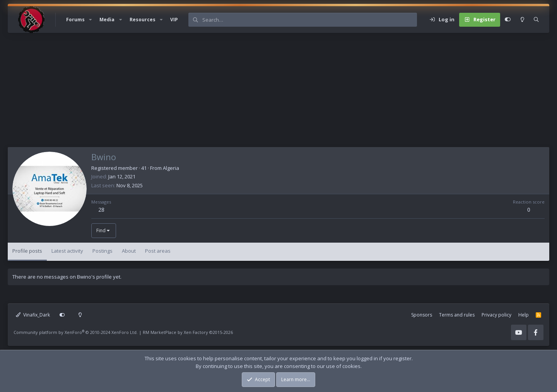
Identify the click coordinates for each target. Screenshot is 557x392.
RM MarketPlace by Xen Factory (188, 332)
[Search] (309, 20)
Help (524, 315)
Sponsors (422, 315)
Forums (75, 20)
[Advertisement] (240, 93)
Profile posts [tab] (27, 251)
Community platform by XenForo (76, 332)
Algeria (171, 168)
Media (107, 20)
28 (101, 210)
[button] (91, 20)
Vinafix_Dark (33, 315)
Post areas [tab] (158, 251)
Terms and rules (457, 315)
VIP (174, 20)
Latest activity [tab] (67, 251)
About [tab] (129, 251)
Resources (143, 20)
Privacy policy (496, 315)
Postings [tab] (103, 251)
